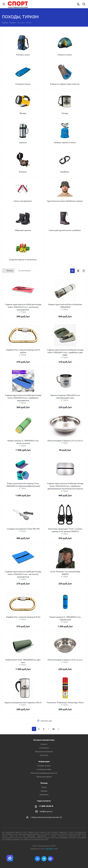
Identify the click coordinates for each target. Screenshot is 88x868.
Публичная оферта (44, 777)
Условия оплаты (44, 766)
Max (51, 859)
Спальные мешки (23, 84)
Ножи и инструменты (23, 201)
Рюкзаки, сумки (23, 55)
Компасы (23, 172)
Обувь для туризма (23, 230)
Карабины (65, 172)
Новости (44, 744)
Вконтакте (37, 859)
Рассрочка (44, 755)
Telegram (44, 859)
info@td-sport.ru (46, 811)
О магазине (44, 748)
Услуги (44, 787)
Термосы (23, 142)
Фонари (23, 113)
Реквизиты (44, 794)
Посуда (65, 113)
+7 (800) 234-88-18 (46, 806)
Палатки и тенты (65, 55)
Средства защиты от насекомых (23, 259)
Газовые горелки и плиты (65, 142)
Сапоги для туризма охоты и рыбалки (65, 230)
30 (53, 729)
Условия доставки (44, 769)
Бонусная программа (44, 751)
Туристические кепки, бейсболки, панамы (65, 201)
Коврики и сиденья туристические (65, 84)
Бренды (44, 791)
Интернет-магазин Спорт (44, 740)
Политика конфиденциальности (44, 773)
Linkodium (49, 849)
